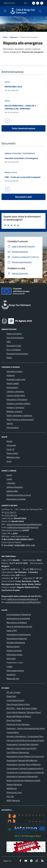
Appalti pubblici (13, 383)
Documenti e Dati (14, 346)
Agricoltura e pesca (14, 371)
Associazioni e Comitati (16, 499)
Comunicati (11, 445)
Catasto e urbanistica (15, 391)
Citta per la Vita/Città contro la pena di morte (25, 740)
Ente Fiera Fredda (14, 720)
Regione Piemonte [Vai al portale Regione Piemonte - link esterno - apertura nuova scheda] (9, 3)
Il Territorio (11, 483)
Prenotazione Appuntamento (19, 634)
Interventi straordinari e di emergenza (21, 158)
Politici (9, 358)
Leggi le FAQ (12, 630)
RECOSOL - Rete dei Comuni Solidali (22, 708)
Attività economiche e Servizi (19, 495)
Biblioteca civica (13, 457)
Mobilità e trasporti (14, 411)
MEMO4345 (12, 788)
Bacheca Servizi (13, 646)
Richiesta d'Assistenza (16, 642)
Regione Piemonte (14, 784)
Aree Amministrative (15, 338)
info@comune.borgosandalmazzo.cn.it (23, 527)
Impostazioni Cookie (15, 662)
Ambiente (11, 375)
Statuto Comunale (14, 650)
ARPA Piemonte (13, 800)
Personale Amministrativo (17, 354)
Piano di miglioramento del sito (19, 626)
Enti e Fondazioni (14, 350)
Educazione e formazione (17, 399)
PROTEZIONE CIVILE (13, 87)
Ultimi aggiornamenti (15, 670)
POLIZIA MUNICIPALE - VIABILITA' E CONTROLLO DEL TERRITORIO (20, 107)
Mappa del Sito (13, 679)
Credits (9, 666)
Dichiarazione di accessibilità (18, 618)
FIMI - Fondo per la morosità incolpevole (23, 177)
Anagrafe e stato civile (16, 379)
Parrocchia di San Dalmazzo (18, 724)
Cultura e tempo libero (16, 395)
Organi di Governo (14, 334)
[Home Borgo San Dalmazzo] (22, 11)
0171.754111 (10, 512)
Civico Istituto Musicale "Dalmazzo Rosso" (24, 712)
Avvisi (9, 461)
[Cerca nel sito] (40, 11)
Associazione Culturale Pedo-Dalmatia (22, 744)
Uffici (8, 82)
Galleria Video (12, 491)
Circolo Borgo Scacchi (15, 700)
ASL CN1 (10, 796)
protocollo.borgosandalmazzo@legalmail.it (24, 524)
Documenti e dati (23, 197)
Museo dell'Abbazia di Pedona (19, 716)
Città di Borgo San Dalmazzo (25, 11)
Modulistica (11, 172)
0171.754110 (11, 515)
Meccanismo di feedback (17, 622)
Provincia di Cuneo (14, 792)
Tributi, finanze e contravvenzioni (20, 419)
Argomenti (14, 37)
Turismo (10, 423)
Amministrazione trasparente (20, 153)
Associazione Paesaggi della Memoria (22, 760)
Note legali (11, 658)
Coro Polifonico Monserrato (18, 752)
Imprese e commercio (15, 407)
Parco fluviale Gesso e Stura (18, 704)
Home (5, 37)
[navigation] (5, 11)
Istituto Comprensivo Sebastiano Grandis (23, 780)
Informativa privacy (15, 654)
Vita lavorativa (13, 427)
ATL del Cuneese (13, 692)
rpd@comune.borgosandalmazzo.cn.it (23, 599)
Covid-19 (10, 449)
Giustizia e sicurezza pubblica (18, 403)
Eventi (9, 475)
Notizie (9, 441)
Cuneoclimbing (13, 732)
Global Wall (11, 696)
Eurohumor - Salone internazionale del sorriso (26, 728)
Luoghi (9, 479)
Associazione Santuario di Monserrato (22, 776)
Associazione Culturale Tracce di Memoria (23, 764)
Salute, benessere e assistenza (19, 415)
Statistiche (11, 674)
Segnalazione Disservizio (17, 638)
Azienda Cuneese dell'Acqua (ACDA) (21, 748)
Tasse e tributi (12, 453)
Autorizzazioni (12, 387)
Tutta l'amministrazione (23, 128)
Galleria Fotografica (15, 487)
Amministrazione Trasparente (19, 614)
